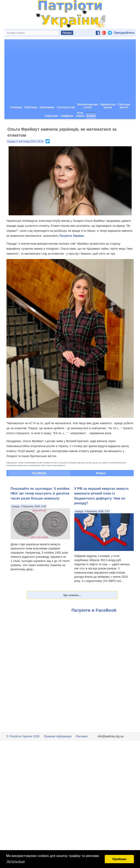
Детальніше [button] (16, 861)
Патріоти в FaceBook (94, 625)
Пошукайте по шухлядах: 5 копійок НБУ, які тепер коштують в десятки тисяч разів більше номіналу (40, 508)
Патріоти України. (72, 250)
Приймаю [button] (119, 859)
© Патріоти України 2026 (23, 751)
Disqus (101, 488)
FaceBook (39, 488)
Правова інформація (58, 751)
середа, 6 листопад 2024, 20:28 (25, 156)
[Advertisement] (70, 86)
